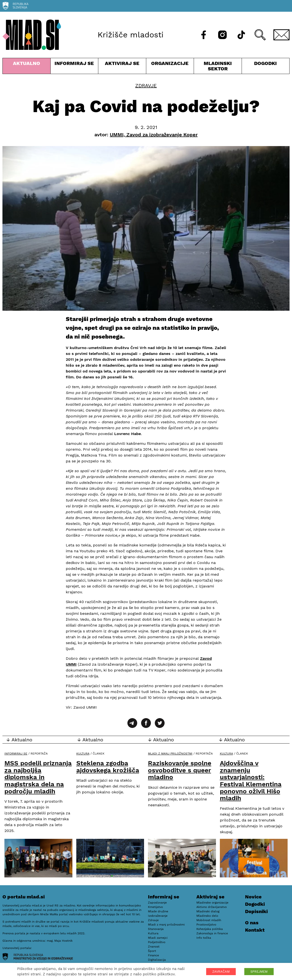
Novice (253, 897)
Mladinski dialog (208, 911)
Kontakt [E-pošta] (255, 930)
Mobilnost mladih (209, 920)
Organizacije (170, 67)
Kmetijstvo (155, 907)
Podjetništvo (157, 942)
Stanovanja (156, 929)
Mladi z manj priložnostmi (170, 754)
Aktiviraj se (122, 67)
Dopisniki (256, 911)
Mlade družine (158, 911)
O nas (252, 923)
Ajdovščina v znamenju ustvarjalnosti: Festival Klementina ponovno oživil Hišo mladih (251, 781)
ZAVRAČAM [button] (221, 972)
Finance (153, 955)
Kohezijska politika (210, 929)
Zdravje (146, 85)
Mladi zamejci (158, 938)
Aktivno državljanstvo (212, 907)
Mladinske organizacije (212, 903)
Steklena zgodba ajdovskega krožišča (108, 767)
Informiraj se (74, 67)
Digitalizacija (157, 960)
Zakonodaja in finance (212, 933)
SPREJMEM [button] (259, 972)
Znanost (154, 947)
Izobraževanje (158, 916)
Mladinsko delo (207, 916)
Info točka (204, 938)
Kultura (83, 754)
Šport (152, 951)
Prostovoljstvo (206, 925)
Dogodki (265, 63)
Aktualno (27, 67)
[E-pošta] (281, 35)
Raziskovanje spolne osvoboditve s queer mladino (180, 770)
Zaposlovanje (157, 903)
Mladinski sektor (218, 67)
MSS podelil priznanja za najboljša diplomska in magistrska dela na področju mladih (38, 777)
